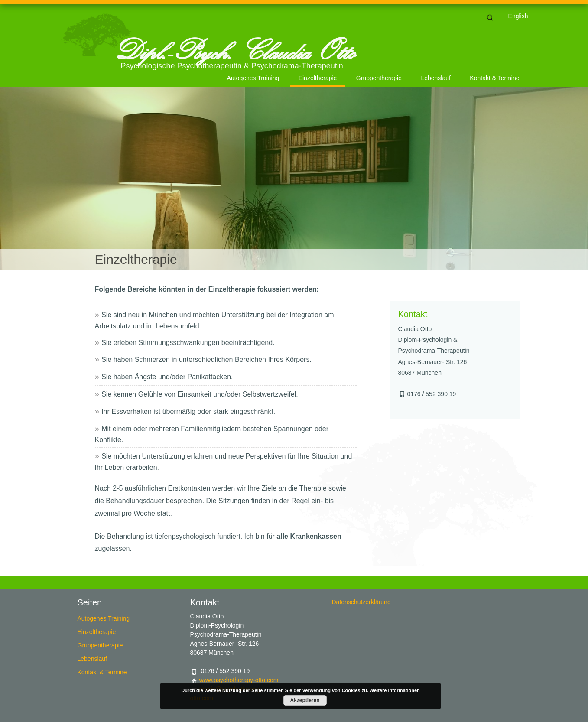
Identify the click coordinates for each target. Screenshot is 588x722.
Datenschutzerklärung (361, 602)
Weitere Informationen (395, 690)
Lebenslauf (436, 78)
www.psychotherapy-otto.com (239, 680)
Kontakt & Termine (494, 78)
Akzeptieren (305, 700)
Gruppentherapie (379, 78)
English (518, 16)
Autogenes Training (253, 78)
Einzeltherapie (318, 78)
